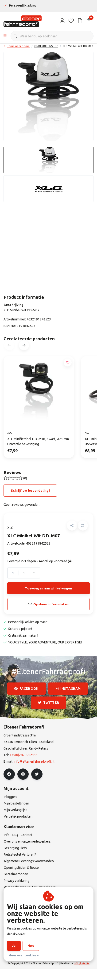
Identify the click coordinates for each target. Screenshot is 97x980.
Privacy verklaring (30, 954)
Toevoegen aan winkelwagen (48, 588)
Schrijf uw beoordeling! (30, 491)
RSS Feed (73, 954)
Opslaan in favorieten (49, 604)
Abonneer (19, 932)
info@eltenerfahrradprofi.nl (34, 761)
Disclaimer (75, 949)
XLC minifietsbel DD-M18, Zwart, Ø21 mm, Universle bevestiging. (38, 442)
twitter (48, 703)
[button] (72, 526)
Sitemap (55, 954)
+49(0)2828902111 (24, 755)
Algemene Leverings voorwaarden (38, 949)
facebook (26, 689)
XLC (10, 528)
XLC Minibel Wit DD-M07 (78, 46)
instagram (68, 689)
